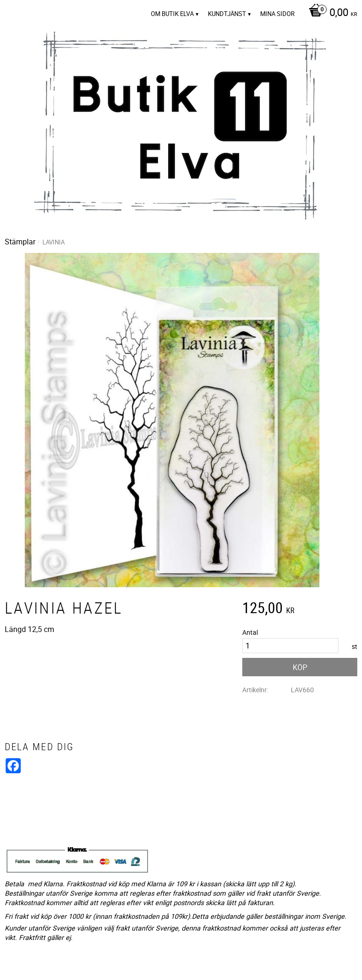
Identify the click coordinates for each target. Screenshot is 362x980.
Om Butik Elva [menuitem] (172, 14)
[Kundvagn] (331, 13)
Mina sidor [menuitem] (277, 14)
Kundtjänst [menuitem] (227, 14)
